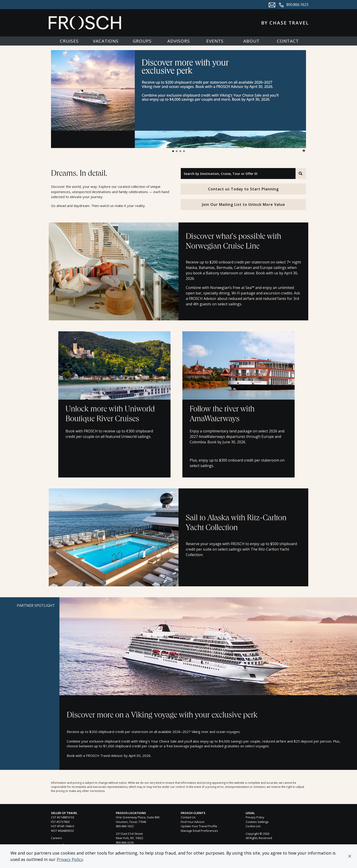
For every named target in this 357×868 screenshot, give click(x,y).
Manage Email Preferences (199, 831)
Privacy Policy (70, 859)
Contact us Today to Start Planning (243, 189)
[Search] (301, 174)
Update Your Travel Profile (199, 826)
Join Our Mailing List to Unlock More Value (244, 204)
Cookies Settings (257, 822)
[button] (350, 856)
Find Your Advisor (193, 822)
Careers (57, 838)
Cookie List (253, 826)
